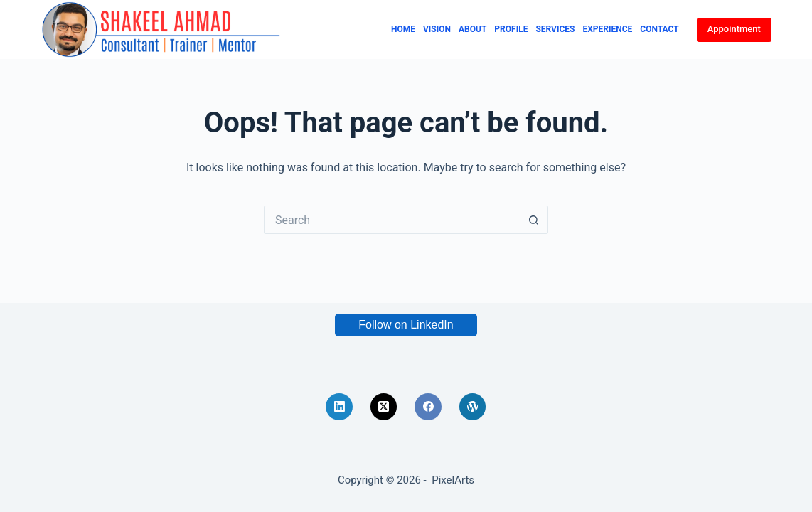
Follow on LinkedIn (406, 325)
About (472, 29)
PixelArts (453, 480)
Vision (437, 29)
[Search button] (534, 220)
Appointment (734, 29)
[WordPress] (473, 407)
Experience (607, 29)
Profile (511, 29)
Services (555, 29)
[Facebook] (428, 407)
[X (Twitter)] (384, 407)
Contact (659, 29)
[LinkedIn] (339, 407)
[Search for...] (392, 220)
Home (403, 29)
